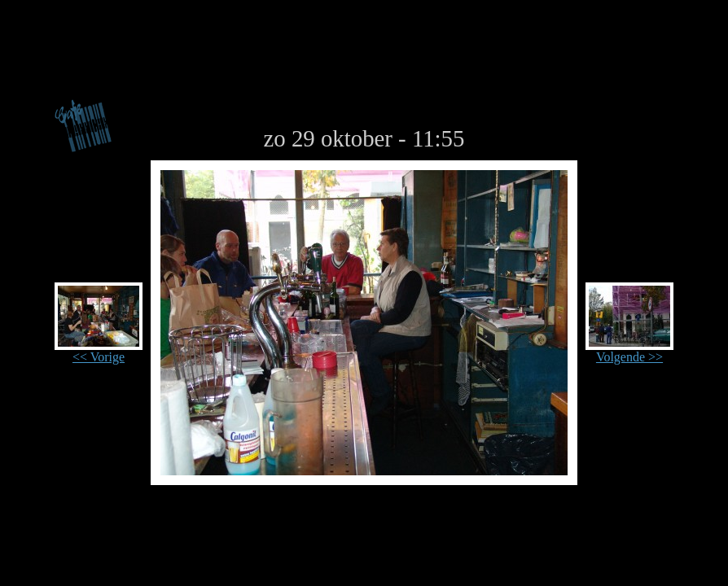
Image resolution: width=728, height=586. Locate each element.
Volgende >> (629, 351)
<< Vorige (99, 351)
